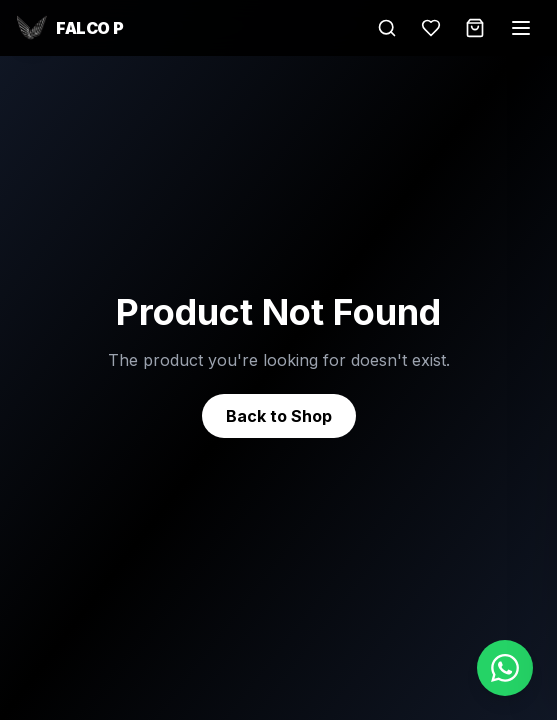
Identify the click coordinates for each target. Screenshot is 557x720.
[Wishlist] (431, 28)
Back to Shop (279, 416)
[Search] (387, 28)
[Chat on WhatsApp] (505, 668)
